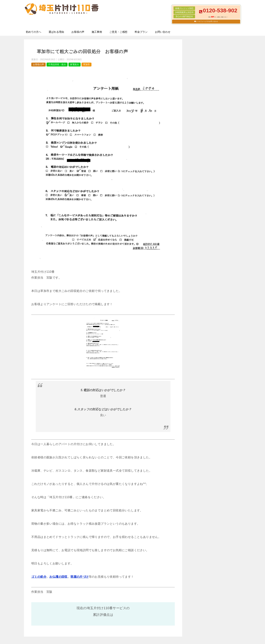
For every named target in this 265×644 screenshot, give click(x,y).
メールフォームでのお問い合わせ (207, 21)
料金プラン (141, 32)
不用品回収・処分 (57, 64)
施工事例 (97, 32)
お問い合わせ (163, 32)
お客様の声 (78, 32)
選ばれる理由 (56, 32)
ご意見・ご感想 (118, 32)
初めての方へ (33, 32)
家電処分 (75, 64)
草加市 (86, 64)
